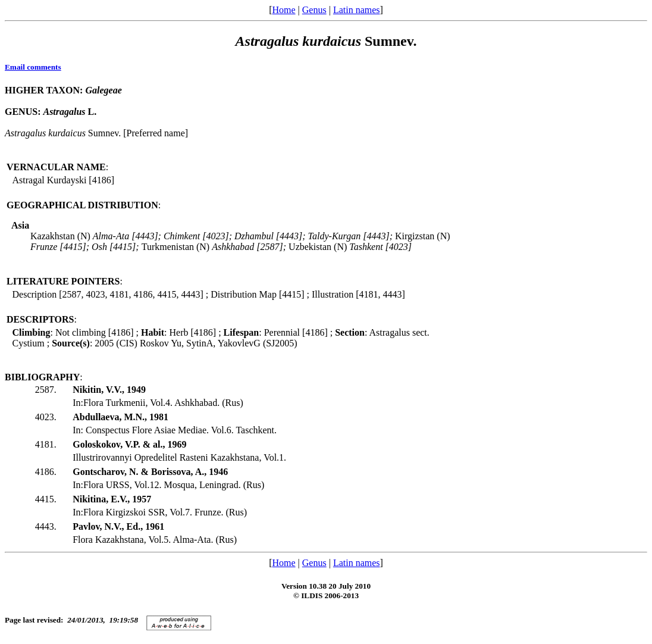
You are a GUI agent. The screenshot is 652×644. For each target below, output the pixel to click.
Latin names (357, 10)
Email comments (33, 67)
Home (283, 10)
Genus (314, 10)
